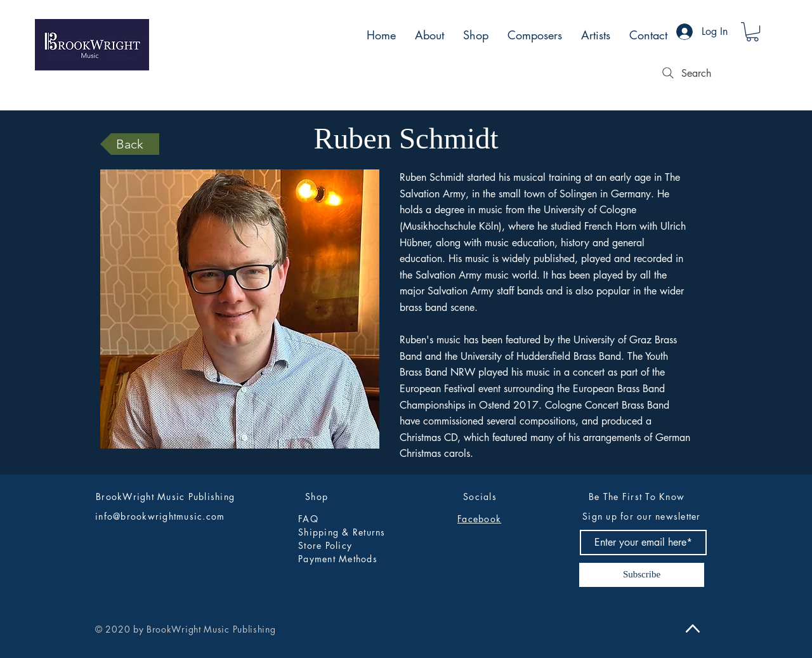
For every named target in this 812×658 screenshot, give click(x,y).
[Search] (685, 73)
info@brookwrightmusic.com (160, 516)
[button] (752, 32)
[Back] (130, 144)
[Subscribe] (642, 575)
